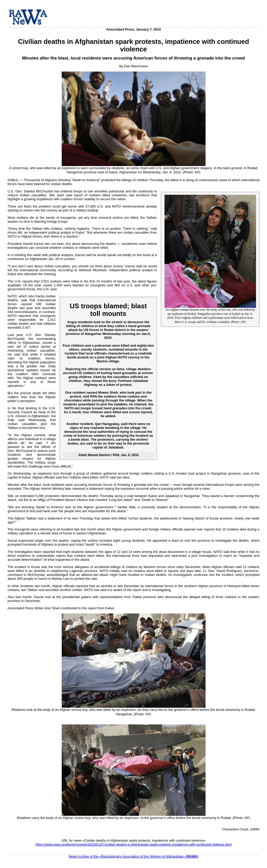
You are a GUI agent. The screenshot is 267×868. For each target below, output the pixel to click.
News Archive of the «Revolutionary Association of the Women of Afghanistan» (134, 856)
